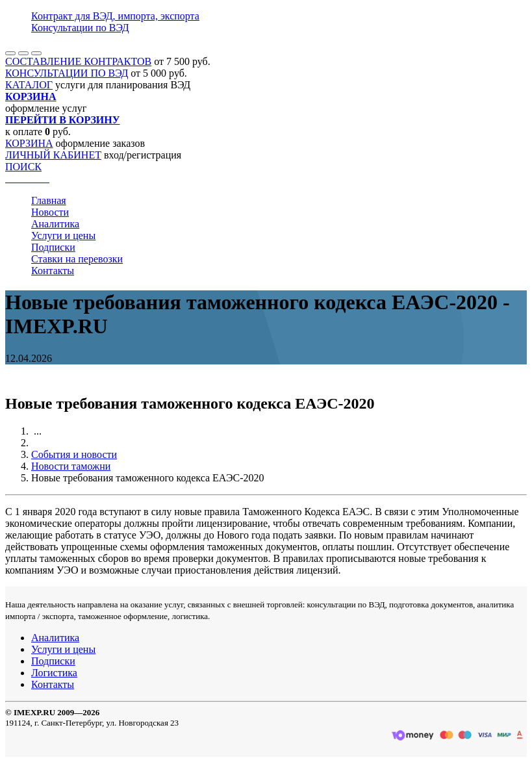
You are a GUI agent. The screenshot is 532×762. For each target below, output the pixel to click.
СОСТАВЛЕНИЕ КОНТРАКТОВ (78, 61)
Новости (50, 212)
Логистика (54, 673)
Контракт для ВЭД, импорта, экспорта (115, 16)
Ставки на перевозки (77, 259)
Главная (49, 200)
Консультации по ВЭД (80, 28)
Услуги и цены (63, 235)
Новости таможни (71, 466)
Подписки (53, 247)
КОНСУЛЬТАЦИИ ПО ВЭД (67, 73)
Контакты (53, 271)
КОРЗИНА (29, 143)
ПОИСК (23, 167)
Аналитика (55, 224)
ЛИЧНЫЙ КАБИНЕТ (53, 155)
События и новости (74, 454)
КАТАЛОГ (29, 85)
